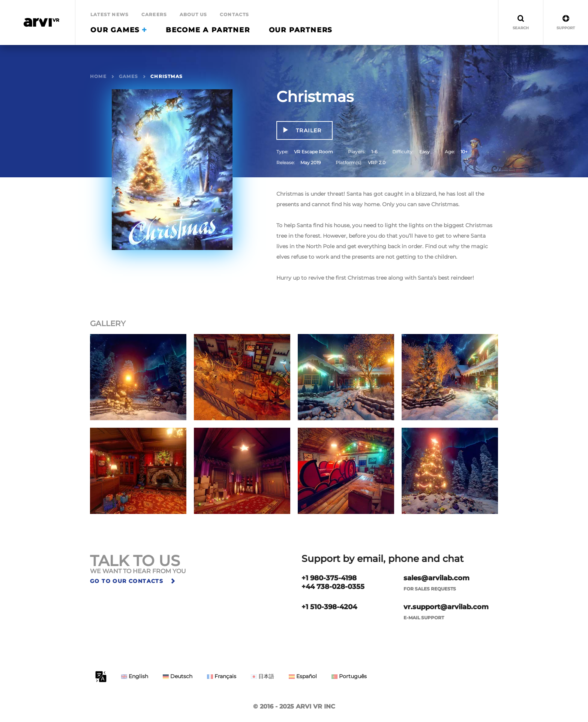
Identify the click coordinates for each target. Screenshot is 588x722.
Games (128, 76)
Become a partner (208, 30)
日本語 (262, 676)
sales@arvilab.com (436, 578)
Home (98, 76)
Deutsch (178, 676)
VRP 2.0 (377, 163)
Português (349, 676)
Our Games (119, 30)
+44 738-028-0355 (333, 587)
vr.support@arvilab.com (446, 607)
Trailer (308, 130)
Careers (154, 14)
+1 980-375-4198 (329, 578)
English (135, 676)
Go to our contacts (133, 581)
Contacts (235, 14)
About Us (193, 14)
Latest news (109, 14)
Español (303, 676)
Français (222, 676)
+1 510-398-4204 (329, 607)
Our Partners (301, 30)
